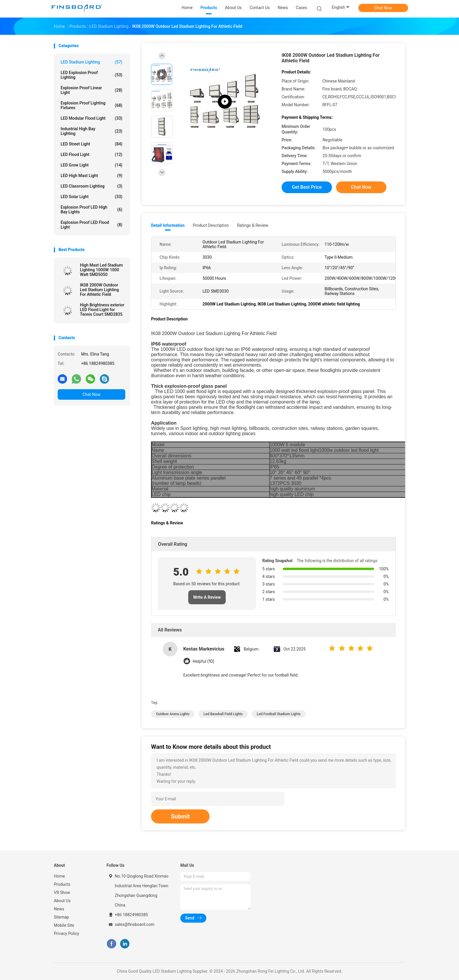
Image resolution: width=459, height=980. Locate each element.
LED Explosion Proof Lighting (91, 75)
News (59, 909)
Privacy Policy (66, 933)
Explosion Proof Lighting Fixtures (91, 105)
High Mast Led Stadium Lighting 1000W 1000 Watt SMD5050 (101, 270)
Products (62, 884)
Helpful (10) (203, 661)
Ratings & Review (253, 225)
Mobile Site (64, 925)
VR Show (62, 893)
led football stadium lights (279, 714)
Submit (180, 816)
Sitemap (61, 917)
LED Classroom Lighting (91, 186)
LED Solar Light (91, 197)
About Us (62, 901)
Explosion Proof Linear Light (91, 90)
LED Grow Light (91, 165)
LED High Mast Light (91, 176)
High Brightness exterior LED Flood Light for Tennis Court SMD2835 (102, 310)
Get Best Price (307, 187)
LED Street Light (91, 144)
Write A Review (207, 597)
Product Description (211, 225)
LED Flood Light (91, 155)
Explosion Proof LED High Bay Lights (91, 210)
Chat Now (383, 8)
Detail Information (168, 225)
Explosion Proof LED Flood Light (91, 225)
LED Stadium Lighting (91, 62)
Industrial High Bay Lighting (91, 131)
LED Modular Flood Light (91, 118)
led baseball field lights (223, 714)
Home (59, 876)
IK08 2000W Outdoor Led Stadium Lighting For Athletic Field (99, 290)
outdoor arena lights (173, 714)
